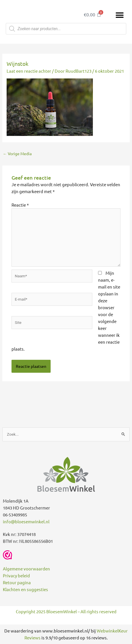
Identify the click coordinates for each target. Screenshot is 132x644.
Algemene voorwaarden (26, 569)
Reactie (20, 205)
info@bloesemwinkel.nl (26, 521)
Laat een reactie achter (29, 71)
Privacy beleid (16, 575)
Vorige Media (17, 153)
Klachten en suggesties (25, 589)
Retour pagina (17, 582)
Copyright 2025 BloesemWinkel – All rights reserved (66, 611)
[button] (120, 15)
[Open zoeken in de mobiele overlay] (66, 29)
